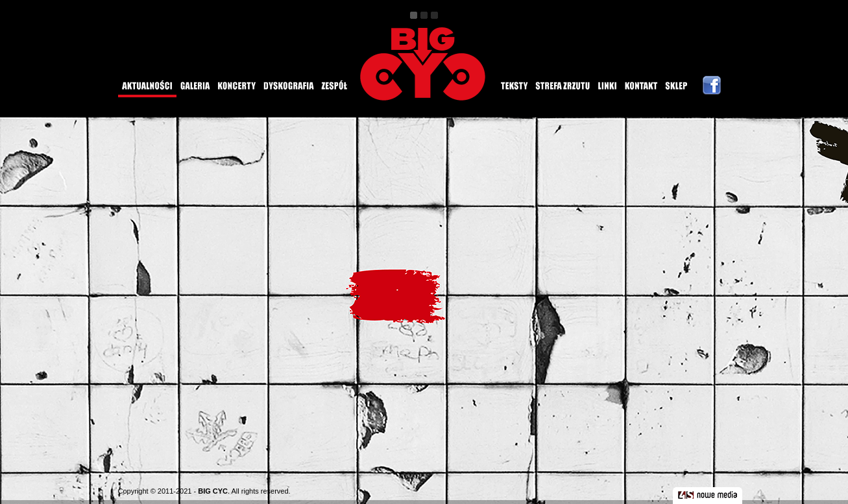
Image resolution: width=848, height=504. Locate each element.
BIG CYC (213, 491)
